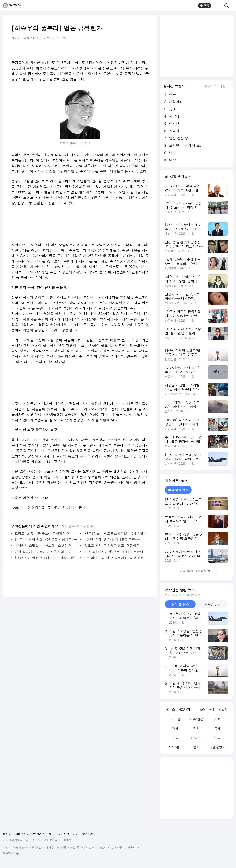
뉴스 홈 (175, 719)
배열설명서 (217, 747)
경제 (175, 728)
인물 (217, 738)
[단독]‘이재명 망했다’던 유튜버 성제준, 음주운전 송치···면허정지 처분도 (46, 539)
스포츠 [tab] (223, 709)
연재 (196, 747)
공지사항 (64, 834)
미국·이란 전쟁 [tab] (178, 490)
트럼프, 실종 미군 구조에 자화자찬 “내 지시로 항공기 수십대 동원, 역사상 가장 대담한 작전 (46, 533)
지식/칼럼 (175, 747)
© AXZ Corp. (11, 853)
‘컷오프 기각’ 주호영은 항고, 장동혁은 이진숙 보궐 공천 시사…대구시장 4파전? (115, 546)
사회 (217, 719)
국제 (217, 728)
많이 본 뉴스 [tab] (180, 604)
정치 (196, 728)
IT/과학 (196, 738)
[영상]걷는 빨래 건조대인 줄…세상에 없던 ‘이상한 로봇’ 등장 (46, 558)
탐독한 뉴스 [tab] (213, 604)
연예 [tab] (212, 709)
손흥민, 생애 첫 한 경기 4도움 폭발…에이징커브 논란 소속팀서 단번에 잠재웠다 (115, 539)
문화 (175, 738)
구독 (205, 6)
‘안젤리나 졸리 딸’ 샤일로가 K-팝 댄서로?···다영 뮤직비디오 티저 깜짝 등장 (115, 558)
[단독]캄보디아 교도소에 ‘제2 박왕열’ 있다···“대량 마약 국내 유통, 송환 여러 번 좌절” (115, 533)
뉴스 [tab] (202, 709)
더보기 (196, 571)
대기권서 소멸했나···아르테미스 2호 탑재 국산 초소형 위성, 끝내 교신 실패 (46, 546)
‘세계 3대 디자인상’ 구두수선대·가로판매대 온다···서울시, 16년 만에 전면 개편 (115, 552)
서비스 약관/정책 (84, 834)
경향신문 (17, 6)
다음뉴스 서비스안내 (16, 834)
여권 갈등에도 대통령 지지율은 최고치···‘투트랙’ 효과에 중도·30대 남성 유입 (46, 552)
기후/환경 (196, 719)
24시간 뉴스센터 (44, 834)
